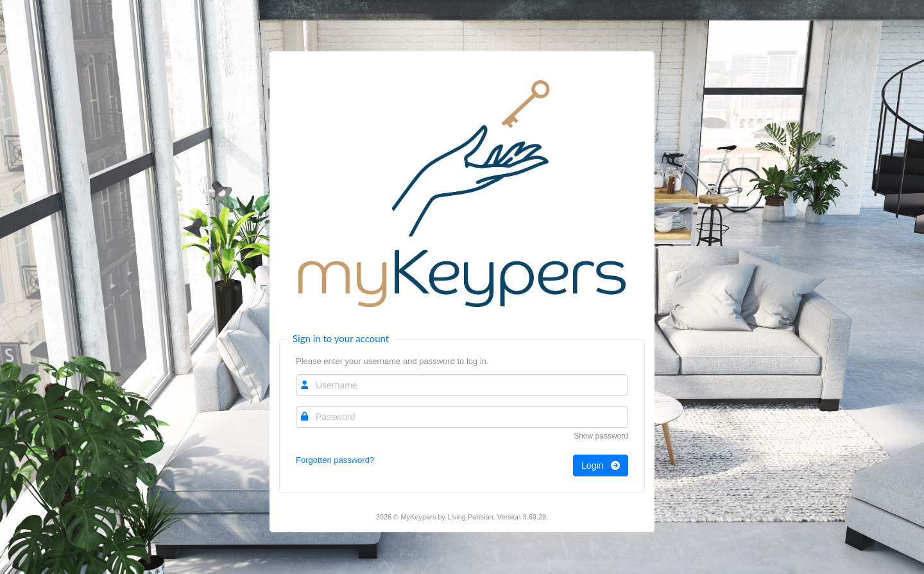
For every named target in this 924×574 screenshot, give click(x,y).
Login (601, 465)
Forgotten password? (335, 460)
